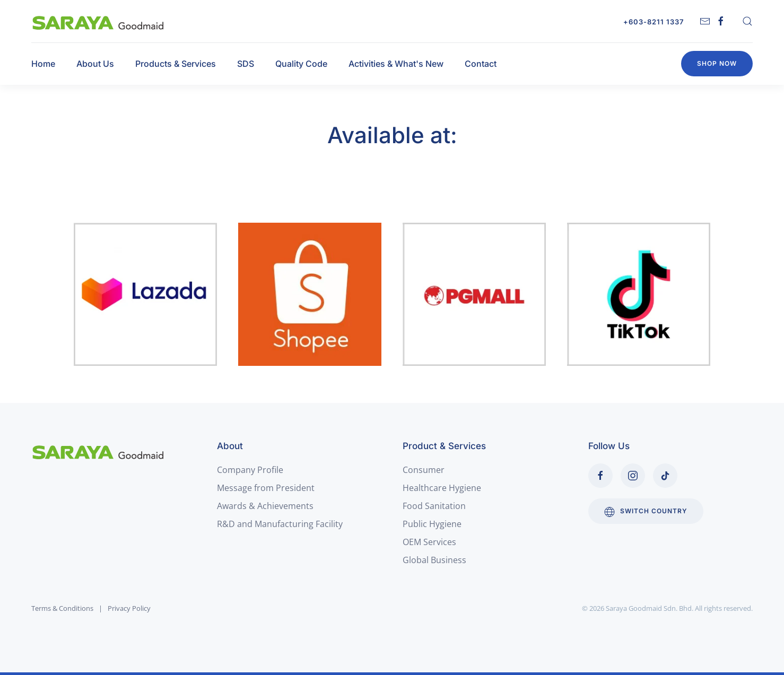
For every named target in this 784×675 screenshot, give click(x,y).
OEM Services (429, 542)
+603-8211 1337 (654, 22)
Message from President (266, 488)
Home (43, 64)
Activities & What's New (396, 64)
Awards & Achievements (265, 506)
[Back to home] (98, 21)
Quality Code (301, 64)
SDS (246, 64)
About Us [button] (95, 64)
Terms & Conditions (62, 608)
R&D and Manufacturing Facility (280, 524)
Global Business (434, 560)
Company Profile (250, 470)
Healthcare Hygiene (442, 488)
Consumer (424, 470)
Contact (481, 64)
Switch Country (646, 512)
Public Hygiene (432, 524)
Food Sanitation (434, 506)
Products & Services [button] (176, 64)
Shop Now (717, 63)
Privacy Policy (129, 608)
